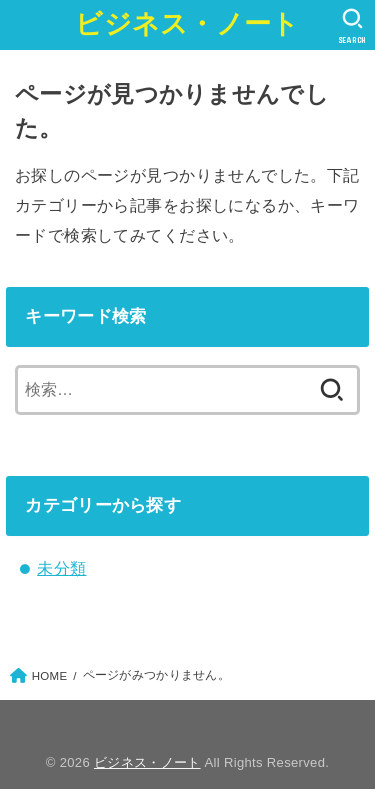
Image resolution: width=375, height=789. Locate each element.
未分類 (61, 568)
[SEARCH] (352, 26)
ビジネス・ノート (187, 24)
